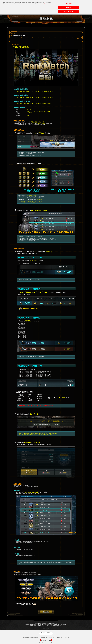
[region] (46, 7)
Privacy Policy (52, 637)
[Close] (89, 7)
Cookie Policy (60, 637)
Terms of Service (44, 637)
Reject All (69, 7)
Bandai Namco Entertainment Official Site (30, 637)
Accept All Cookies (69, 11)
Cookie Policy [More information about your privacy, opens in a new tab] (45, 4)
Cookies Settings (69, 3)
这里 (34, 604)
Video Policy (67, 637)
